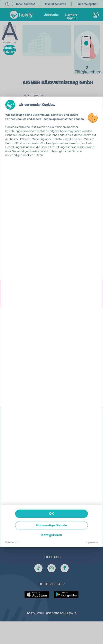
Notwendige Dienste (51, 525)
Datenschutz (12, 542)
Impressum (92, 542)
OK (51, 514)
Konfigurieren (52, 535)
